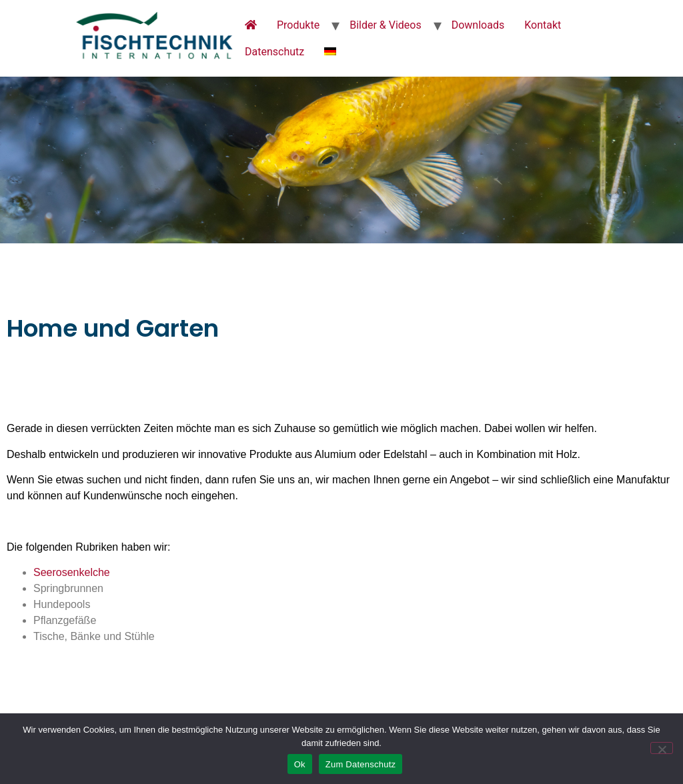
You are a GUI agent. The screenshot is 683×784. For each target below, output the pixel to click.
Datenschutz (274, 52)
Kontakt (543, 25)
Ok (300, 764)
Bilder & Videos (386, 25)
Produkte (298, 25)
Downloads (478, 25)
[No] (662, 748)
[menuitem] (330, 52)
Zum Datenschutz (361, 764)
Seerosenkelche (72, 572)
